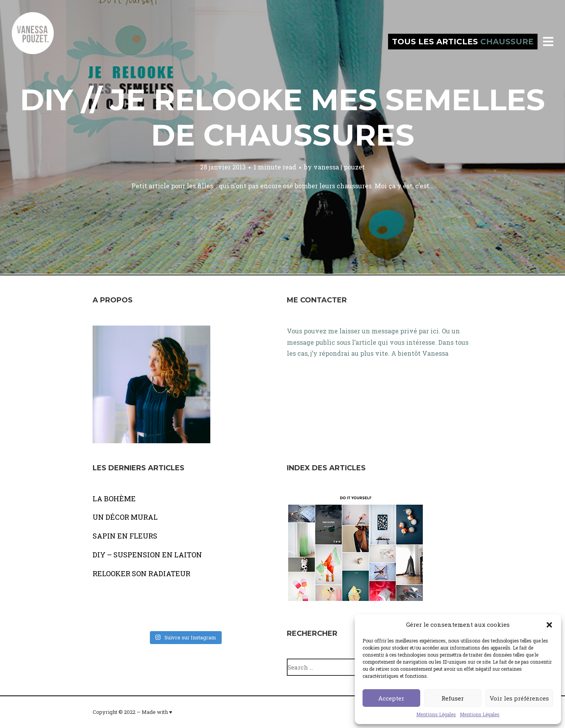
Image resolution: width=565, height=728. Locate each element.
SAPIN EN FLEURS (125, 536)
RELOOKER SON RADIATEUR (141, 573)
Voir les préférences (519, 698)
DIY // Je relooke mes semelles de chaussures (282, 117)
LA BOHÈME (114, 499)
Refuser (453, 698)
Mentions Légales (436, 714)
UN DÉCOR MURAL (125, 517)
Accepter (391, 698)
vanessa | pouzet (339, 167)
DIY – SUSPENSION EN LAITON (147, 555)
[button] (549, 625)
